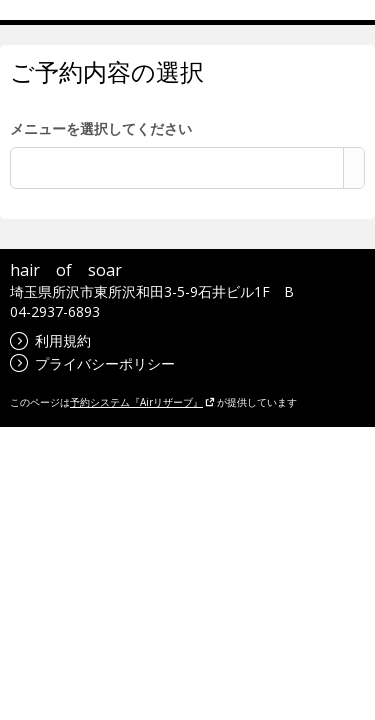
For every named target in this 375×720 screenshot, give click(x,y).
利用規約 (50, 340)
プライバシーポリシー (92, 363)
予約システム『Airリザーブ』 (142, 402)
